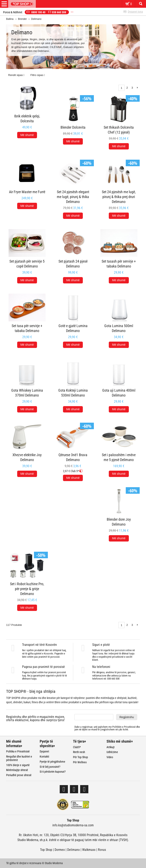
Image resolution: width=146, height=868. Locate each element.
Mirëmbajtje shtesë (17, 770)
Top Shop (46, 850)
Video (110, 757)
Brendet (22, 19)
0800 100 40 (38, 12)
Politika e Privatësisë (18, 751)
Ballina (10, 19)
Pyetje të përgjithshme (52, 762)
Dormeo (60, 850)
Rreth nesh (79, 752)
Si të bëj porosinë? (50, 767)
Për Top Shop (80, 757)
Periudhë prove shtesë (19, 775)
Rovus (102, 850)
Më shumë (27, 135)
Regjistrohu (127, 717)
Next (137, 625)
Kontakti (44, 757)
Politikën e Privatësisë (124, 727)
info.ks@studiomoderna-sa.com (73, 825)
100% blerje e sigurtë (18, 765)
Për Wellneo (80, 762)
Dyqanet (44, 751)
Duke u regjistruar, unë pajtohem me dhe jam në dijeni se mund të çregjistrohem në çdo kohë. (107, 728)
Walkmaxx (89, 850)
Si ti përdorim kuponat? (53, 772)
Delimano (74, 850)
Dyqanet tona (135, 12)
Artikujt (111, 747)
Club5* (77, 747)
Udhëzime (112, 752)
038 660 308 (59, 12)
